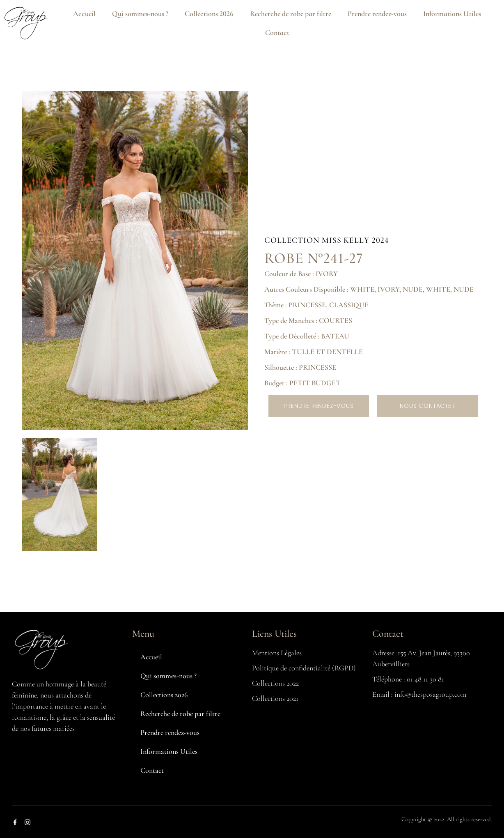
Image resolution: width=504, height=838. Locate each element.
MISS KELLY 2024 (355, 240)
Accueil (84, 14)
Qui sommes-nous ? (140, 14)
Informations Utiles (452, 14)
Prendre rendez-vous (377, 14)
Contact (277, 32)
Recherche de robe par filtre (291, 14)
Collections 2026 (209, 14)
